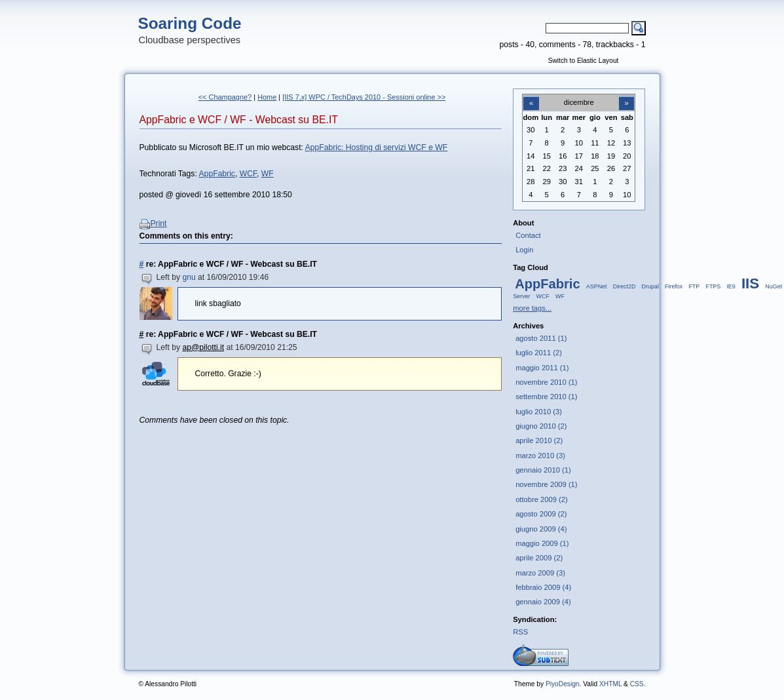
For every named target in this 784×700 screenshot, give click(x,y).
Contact (528, 235)
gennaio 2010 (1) (543, 470)
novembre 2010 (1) (546, 382)
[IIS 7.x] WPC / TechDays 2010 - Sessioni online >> (364, 97)
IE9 (731, 286)
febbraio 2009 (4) (543, 587)
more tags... (532, 308)
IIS (750, 283)
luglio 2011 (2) (539, 353)
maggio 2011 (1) (542, 368)
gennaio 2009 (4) (543, 602)
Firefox (674, 286)
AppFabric (217, 174)
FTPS (713, 286)
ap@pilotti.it (203, 347)
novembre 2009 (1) (546, 484)
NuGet (774, 286)
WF (268, 174)
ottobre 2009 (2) (542, 499)
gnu (189, 277)
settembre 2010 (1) (546, 397)
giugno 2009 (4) (541, 529)
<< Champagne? (225, 97)
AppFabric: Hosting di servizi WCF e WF (377, 147)
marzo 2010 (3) (540, 456)
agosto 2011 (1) (541, 338)
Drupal (650, 286)
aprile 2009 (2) (539, 558)
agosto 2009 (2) (541, 514)
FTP (694, 286)
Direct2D (625, 286)
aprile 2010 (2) (539, 440)
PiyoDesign (563, 684)
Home (267, 97)
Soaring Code (190, 23)
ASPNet (597, 286)
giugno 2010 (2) (541, 426)
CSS (637, 684)
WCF (248, 174)
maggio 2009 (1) (542, 543)
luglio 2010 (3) (539, 412)
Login (524, 250)
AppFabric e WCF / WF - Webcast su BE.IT (239, 120)
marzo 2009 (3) (540, 573)
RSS (520, 632)
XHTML (610, 684)
